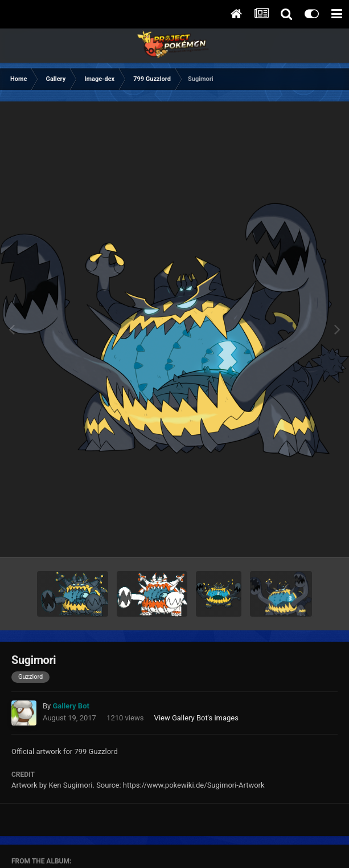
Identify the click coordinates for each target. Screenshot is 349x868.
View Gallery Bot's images (196, 718)
